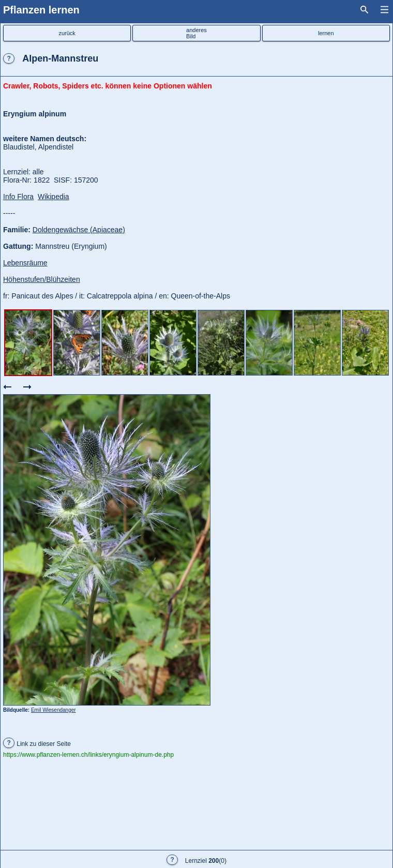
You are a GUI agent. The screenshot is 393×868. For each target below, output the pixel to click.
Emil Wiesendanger (54, 710)
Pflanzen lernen (41, 10)
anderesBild (196, 33)
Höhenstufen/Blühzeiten (42, 279)
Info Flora (18, 197)
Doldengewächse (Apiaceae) (79, 230)
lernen (326, 33)
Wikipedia (54, 197)
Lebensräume (25, 263)
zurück (67, 33)
